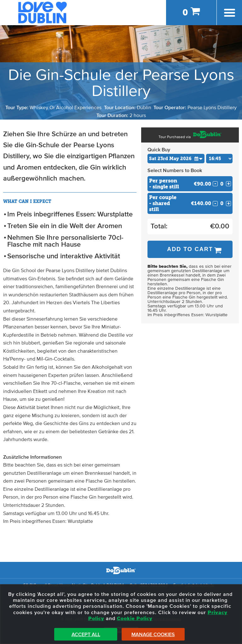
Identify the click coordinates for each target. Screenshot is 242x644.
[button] (199, 158)
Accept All (86, 635)
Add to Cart (190, 249)
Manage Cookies (153, 635)
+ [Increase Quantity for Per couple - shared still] (229, 204)
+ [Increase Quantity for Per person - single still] (229, 184)
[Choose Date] (176, 159)
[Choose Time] (219, 159)
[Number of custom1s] (222, 184)
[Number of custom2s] (222, 203)
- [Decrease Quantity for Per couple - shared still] (215, 204)
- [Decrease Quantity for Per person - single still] (215, 184)
